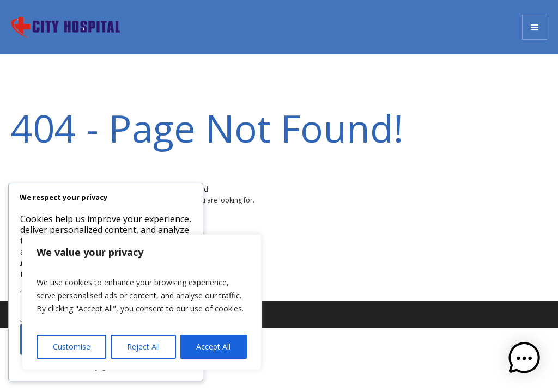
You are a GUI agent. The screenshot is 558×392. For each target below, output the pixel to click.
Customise (72, 347)
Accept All (213, 347)
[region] (142, 302)
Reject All (143, 347)
